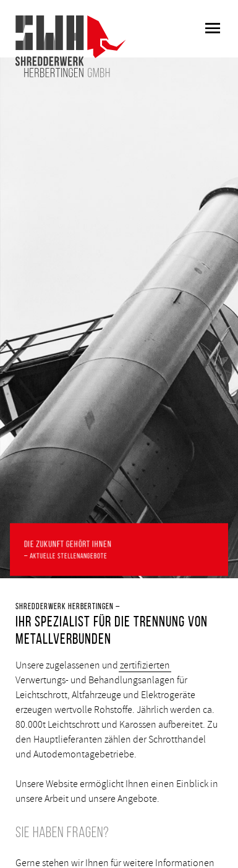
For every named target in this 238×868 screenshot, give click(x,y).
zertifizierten (145, 665)
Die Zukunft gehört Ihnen (119, 550)
